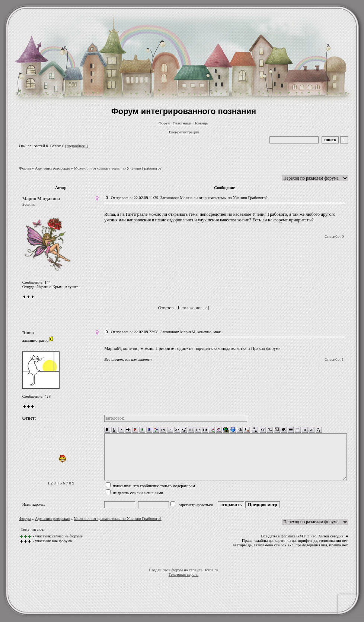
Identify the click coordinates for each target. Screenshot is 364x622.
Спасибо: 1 (334, 359)
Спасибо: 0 (334, 236)
